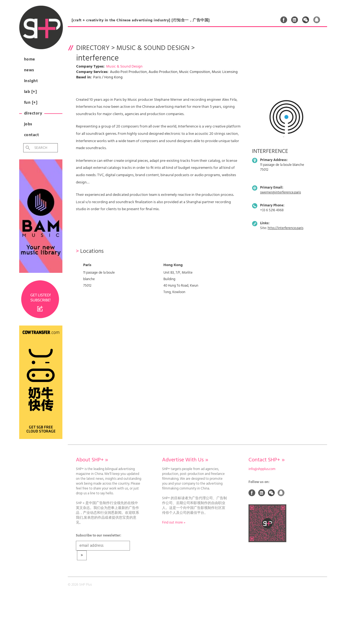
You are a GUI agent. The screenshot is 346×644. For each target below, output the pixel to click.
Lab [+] (31, 92)
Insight (31, 81)
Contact (32, 135)
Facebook (284, 20)
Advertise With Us (185, 460)
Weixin (306, 20)
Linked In (295, 20)
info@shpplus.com (262, 469)
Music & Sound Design (153, 48)
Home (30, 59)
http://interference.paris (285, 228)
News (29, 70)
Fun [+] (31, 103)
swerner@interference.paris (281, 193)
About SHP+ (92, 460)
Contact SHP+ (266, 460)
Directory (33, 113)
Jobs (28, 124)
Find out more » (174, 523)
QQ (317, 20)
